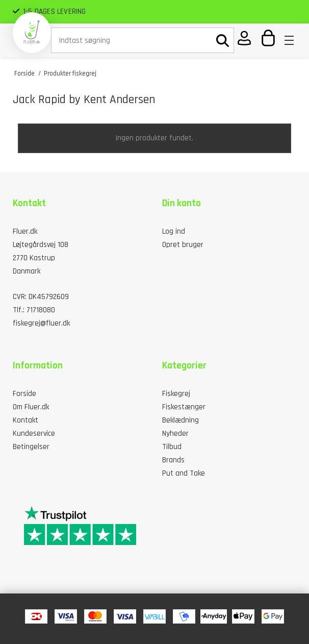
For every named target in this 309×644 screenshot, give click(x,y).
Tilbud (172, 447)
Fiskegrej (176, 394)
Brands (173, 460)
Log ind (174, 231)
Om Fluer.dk (31, 407)
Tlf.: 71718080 (34, 310)
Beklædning (181, 420)
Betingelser (31, 447)
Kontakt (25, 420)
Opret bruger (183, 245)
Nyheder (175, 434)
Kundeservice (34, 434)
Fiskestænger (184, 407)
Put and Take (184, 473)
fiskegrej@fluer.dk (41, 323)
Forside (24, 394)
